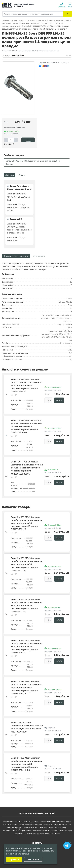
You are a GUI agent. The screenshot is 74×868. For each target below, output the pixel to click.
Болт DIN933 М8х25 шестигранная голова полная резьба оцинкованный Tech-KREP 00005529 (27, 719)
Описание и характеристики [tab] (16, 256)
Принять (14, 859)
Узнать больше (22, 854)
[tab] (40, 256)
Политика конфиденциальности (32, 865)
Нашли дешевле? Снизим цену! (15, 127)
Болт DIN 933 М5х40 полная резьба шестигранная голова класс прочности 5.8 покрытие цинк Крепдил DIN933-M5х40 (27, 600)
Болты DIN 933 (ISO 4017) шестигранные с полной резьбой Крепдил (33, 162)
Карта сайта (50, 865)
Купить (59, 400)
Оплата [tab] (22, 175)
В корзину (28, 141)
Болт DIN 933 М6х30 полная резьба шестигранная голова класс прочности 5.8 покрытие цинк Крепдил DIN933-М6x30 (27, 640)
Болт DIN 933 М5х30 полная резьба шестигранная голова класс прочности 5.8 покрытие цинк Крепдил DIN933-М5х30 (27, 560)
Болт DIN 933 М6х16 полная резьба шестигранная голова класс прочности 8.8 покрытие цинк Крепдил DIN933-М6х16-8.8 (27, 755)
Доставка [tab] (10, 175)
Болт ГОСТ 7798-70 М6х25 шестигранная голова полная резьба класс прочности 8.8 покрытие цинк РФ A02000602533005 (27, 465)
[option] (19, 88)
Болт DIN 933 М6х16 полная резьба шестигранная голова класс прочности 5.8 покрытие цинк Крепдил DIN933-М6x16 (27, 680)
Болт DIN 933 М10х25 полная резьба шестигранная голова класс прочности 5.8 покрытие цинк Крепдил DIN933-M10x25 (27, 425)
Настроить (33, 859)
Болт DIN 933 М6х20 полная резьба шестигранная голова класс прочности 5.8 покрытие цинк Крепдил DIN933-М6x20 (27, 385)
